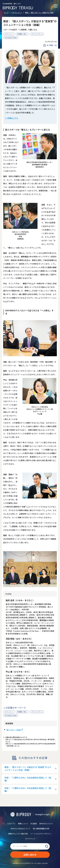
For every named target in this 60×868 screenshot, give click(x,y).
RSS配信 (34, 824)
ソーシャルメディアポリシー (41, 834)
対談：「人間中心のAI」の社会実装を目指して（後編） (28, 779)
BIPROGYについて (46, 824)
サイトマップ (30, 839)
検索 (47, 846)
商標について (23, 824)
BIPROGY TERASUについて (21, 829)
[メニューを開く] (56, 6)
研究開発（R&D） (22, 34)
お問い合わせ (30, 855)
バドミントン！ (9, 34)
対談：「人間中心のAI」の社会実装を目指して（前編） (28, 789)
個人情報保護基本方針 (41, 829)
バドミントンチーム (37, 34)
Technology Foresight (11, 38)
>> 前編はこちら (12, 118)
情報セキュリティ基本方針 (18, 834)
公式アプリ (11, 824)
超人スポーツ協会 (14, 730)
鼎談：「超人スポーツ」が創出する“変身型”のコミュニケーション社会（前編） (28, 768)
